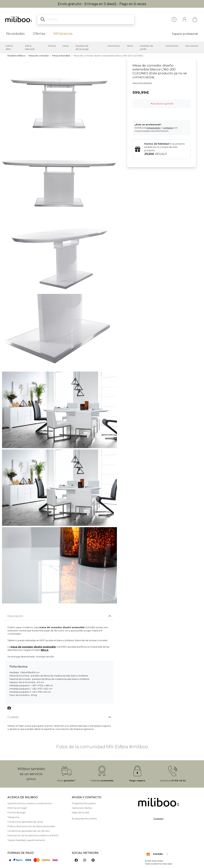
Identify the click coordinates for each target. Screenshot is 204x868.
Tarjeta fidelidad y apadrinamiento (26, 840)
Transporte (13, 817)
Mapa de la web (81, 813)
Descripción (15, 616)
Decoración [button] (192, 46)
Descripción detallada (142, 83)
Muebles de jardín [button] (147, 47)
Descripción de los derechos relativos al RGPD (33, 835)
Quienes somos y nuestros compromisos (30, 803)
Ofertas (39, 34)
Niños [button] (130, 46)
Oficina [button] (52, 46)
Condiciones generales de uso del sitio (29, 831)
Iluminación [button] (172, 46)
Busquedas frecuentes (84, 819)
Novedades (15, 34)
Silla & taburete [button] (30, 47)
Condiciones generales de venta (25, 822)
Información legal (17, 808)
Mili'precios (63, 34)
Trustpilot (158, 819)
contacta (168, 128)
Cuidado (13, 717)
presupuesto (153, 128)
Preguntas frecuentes (84, 803)
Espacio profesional (185, 34)
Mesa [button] (66, 46)
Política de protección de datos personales (31, 826)
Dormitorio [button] (114, 46)
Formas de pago (17, 813)
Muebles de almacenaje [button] (82, 47)
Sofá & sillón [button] (9, 47)
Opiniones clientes (82, 808)
